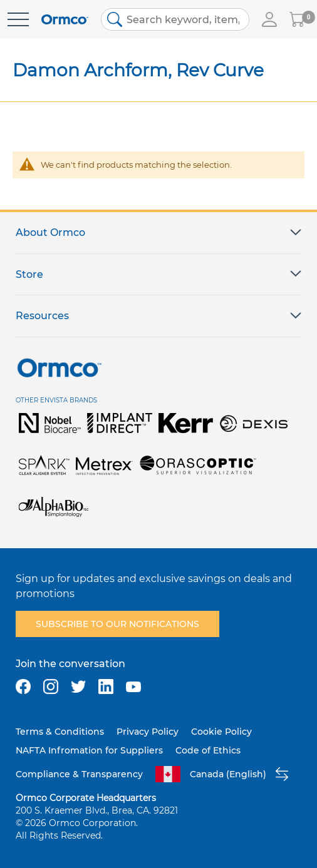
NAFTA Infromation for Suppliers (89, 750)
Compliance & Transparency (79, 774)
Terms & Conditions (60, 732)
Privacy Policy (148, 732)
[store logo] (65, 20)
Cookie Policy (221, 732)
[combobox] (175, 19)
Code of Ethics (208, 750)
